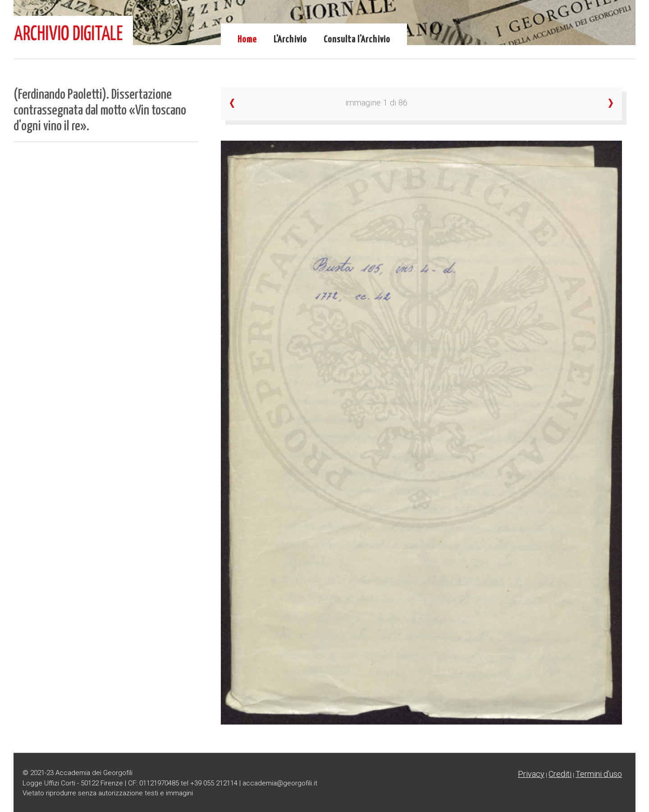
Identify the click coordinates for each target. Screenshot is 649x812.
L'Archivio (290, 40)
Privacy (531, 774)
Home (247, 40)
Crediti (560, 774)
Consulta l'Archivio (357, 40)
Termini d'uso (599, 774)
